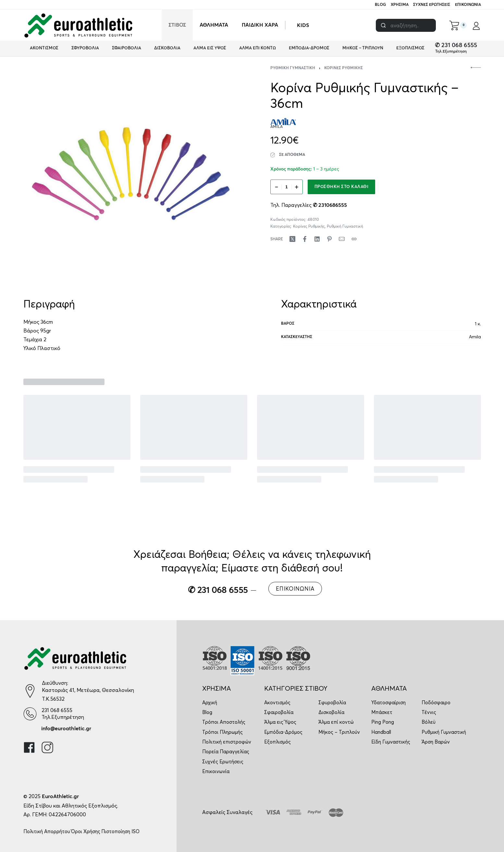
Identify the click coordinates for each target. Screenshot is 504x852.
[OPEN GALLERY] (131, 174)
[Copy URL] (354, 239)
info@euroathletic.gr (66, 729)
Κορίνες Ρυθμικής (344, 68)
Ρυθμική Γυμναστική (293, 68)
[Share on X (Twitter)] (292, 239)
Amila (475, 337)
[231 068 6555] (30, 714)
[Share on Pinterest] (329, 239)
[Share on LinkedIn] (317, 239)
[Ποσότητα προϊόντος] (287, 187)
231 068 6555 (57, 710)
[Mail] (342, 239)
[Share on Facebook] (305, 239)
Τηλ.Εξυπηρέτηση (451, 52)
